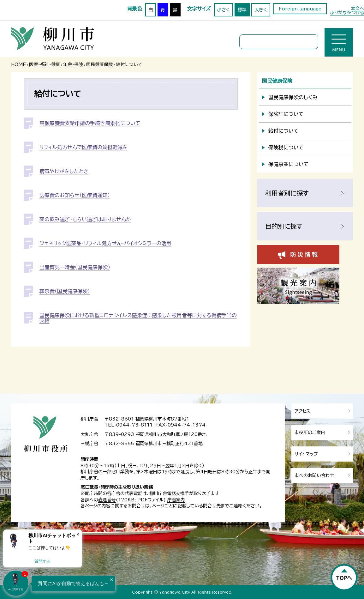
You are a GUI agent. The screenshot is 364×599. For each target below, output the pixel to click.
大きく (261, 10)
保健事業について (289, 164)
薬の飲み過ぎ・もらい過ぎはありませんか (85, 219)
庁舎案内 (176, 500)
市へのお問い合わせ (314, 475)
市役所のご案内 (310, 433)
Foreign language (300, 9)
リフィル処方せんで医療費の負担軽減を (84, 147)
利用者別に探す (287, 193)
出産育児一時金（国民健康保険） (75, 267)
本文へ (357, 9)
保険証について (286, 114)
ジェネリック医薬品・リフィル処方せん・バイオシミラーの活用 (105, 243)
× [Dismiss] (78, 534)
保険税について (286, 148)
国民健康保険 (99, 64)
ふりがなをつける (347, 13)
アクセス (302, 411)
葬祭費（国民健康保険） (65, 291)
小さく (224, 10)
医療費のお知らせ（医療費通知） (75, 195)
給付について (283, 131)
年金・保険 (73, 64)
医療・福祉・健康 (45, 64)
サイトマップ (306, 454)
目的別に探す (284, 226)
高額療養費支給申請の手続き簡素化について (90, 123)
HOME (18, 64)
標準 (242, 10)
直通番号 (107, 500)
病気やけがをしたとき (64, 171)
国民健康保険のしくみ (293, 97)
